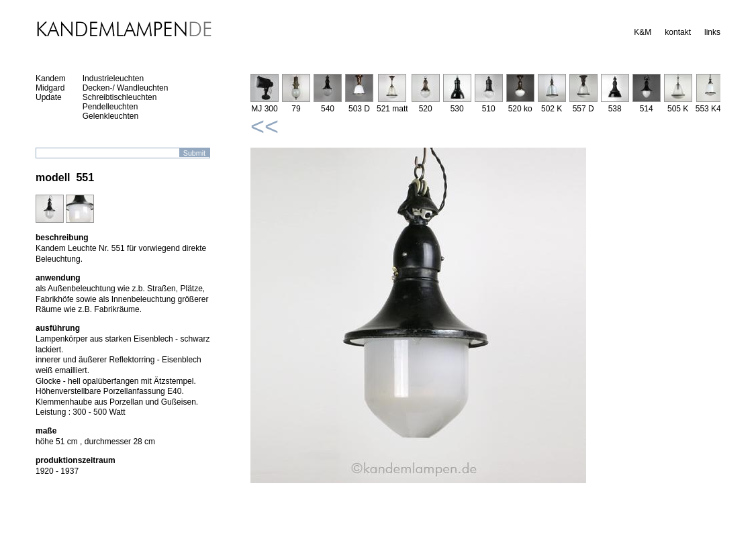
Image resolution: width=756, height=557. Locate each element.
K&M (643, 32)
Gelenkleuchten (110, 116)
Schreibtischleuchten (120, 97)
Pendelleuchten (110, 107)
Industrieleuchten (113, 79)
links (712, 32)
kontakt (678, 32)
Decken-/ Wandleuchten (126, 88)
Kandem (51, 79)
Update (49, 97)
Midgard (50, 88)
